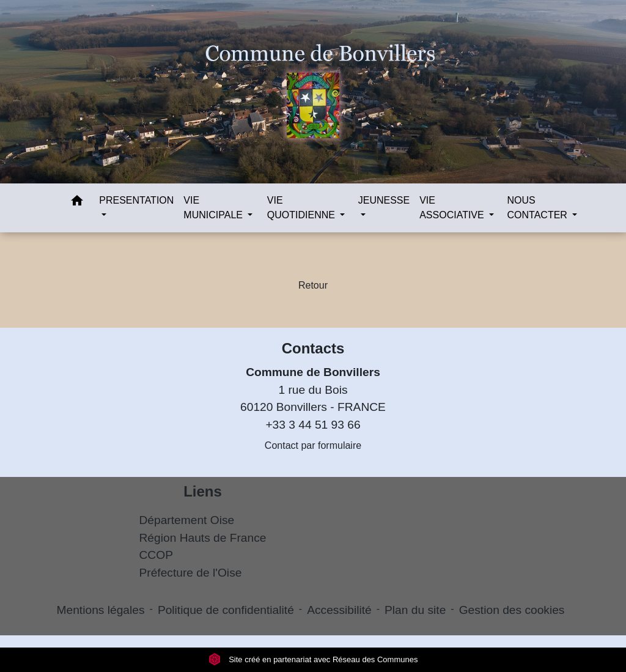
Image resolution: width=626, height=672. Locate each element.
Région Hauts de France (203, 538)
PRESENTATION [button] (136, 200)
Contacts (313, 348)
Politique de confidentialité (226, 610)
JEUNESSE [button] (384, 200)
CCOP (156, 555)
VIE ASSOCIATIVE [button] (453, 208)
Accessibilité (339, 610)
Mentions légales (101, 610)
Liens (203, 491)
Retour (313, 285)
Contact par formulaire (313, 445)
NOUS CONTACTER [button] (539, 208)
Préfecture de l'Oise (191, 573)
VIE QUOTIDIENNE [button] (303, 208)
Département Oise (187, 520)
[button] (77, 203)
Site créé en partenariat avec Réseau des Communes (313, 659)
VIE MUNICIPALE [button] (214, 208)
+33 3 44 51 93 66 (313, 425)
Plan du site (415, 610)
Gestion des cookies (512, 610)
